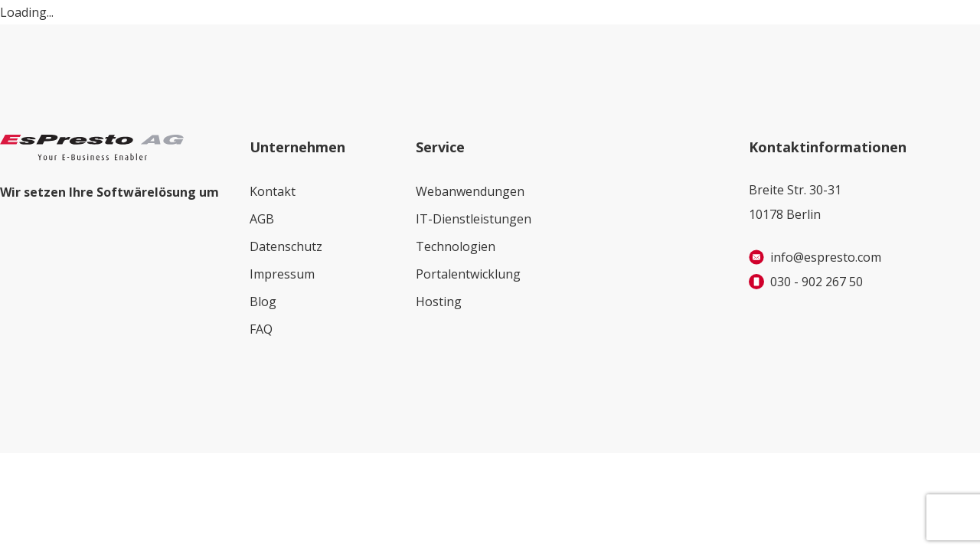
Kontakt (273, 191)
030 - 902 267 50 (817, 282)
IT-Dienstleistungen (474, 219)
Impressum (282, 274)
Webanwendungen (470, 191)
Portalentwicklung (468, 274)
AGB (262, 219)
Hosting (439, 302)
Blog (263, 302)
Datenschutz (286, 246)
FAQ (261, 329)
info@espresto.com (826, 257)
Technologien (456, 246)
